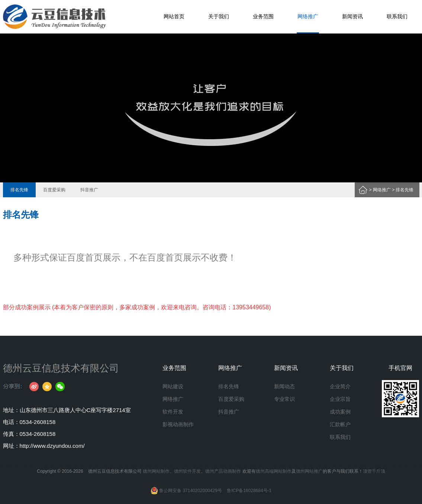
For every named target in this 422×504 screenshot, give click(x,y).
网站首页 (174, 17)
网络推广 (308, 17)
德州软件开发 (187, 471)
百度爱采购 (54, 190)
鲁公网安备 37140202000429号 (186, 491)
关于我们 (219, 17)
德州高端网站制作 (274, 471)
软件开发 (173, 412)
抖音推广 (89, 190)
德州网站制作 (156, 471)
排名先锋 (19, 190)
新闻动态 (284, 386)
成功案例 (340, 412)
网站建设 (173, 386)
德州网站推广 (309, 471)
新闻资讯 (352, 17)
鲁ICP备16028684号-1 (249, 491)
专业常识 (284, 399)
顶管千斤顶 (374, 471)
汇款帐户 (340, 424)
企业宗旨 (340, 399)
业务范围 (263, 17)
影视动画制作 (178, 424)
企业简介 (340, 386)
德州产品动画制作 (223, 471)
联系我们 (397, 17)
